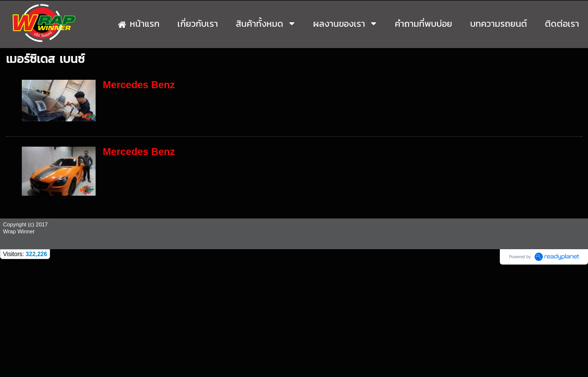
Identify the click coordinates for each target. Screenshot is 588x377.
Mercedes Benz (139, 85)
